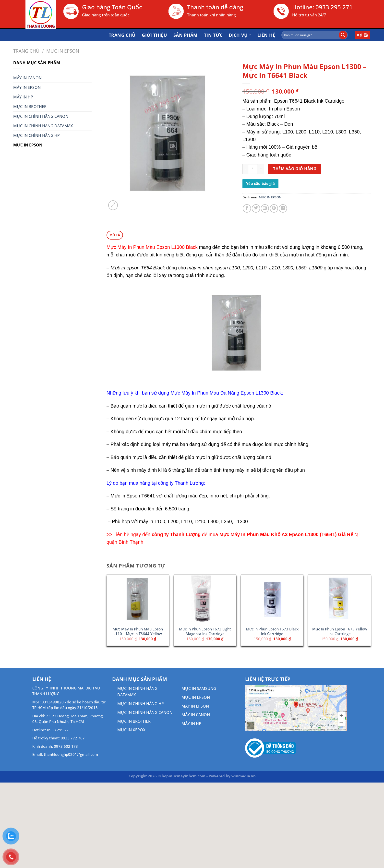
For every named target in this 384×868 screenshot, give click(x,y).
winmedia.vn (244, 776)
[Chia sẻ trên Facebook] (247, 208)
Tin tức (213, 35)
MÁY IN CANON (27, 78)
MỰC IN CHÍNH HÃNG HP (36, 135)
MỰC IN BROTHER (30, 107)
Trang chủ (122, 35)
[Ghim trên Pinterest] (274, 208)
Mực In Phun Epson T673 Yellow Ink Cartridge (340, 631)
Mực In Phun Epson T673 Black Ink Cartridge (272, 631)
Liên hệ (266, 35)
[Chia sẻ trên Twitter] (256, 208)
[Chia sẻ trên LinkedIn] (283, 208)
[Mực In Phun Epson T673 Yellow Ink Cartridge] (340, 599)
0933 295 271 (334, 7)
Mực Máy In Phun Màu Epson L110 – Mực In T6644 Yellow (138, 631)
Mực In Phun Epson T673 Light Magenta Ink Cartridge (205, 631)
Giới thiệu (154, 35)
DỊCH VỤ (240, 35)
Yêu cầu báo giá (260, 183)
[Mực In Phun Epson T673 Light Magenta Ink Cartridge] (205, 599)
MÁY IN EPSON (27, 87)
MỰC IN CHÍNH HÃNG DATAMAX (43, 126)
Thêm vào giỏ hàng (295, 169)
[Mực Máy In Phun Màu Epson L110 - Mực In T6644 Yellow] (138, 599)
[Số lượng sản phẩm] (253, 169)
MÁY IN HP (23, 97)
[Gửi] (343, 35)
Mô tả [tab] (115, 235)
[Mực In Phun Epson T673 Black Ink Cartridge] (272, 599)
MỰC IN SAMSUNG (199, 688)
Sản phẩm (186, 35)
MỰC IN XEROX (131, 730)
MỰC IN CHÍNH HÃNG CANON (41, 116)
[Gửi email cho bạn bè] (265, 208)
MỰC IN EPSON (63, 51)
